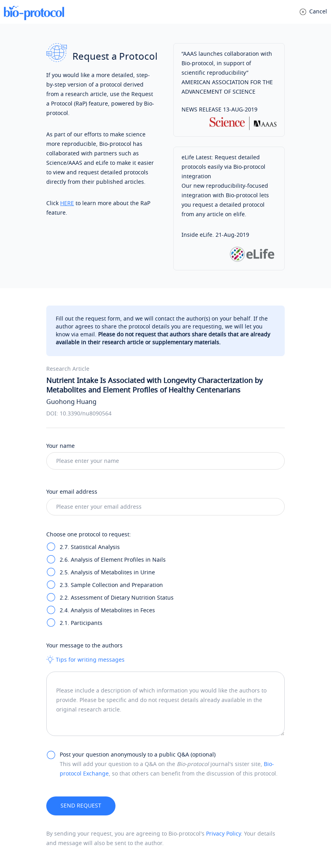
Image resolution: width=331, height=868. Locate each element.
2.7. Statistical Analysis (90, 547)
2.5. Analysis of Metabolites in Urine (107, 573)
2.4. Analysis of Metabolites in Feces (107, 610)
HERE (67, 203)
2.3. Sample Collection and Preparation (111, 585)
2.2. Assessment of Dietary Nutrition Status (117, 598)
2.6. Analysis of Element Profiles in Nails (113, 560)
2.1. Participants (81, 623)
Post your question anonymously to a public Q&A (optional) (138, 755)
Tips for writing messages (85, 660)
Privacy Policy (223, 834)
